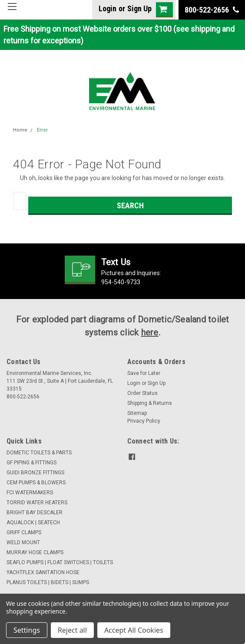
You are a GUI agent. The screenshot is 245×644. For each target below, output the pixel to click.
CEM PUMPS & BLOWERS (36, 483)
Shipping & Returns (150, 403)
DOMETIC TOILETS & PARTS (39, 453)
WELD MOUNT (23, 542)
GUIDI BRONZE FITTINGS (35, 473)
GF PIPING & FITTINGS (31, 463)
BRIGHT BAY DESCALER (35, 513)
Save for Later (144, 373)
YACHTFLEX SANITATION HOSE (43, 572)
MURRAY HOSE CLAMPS (35, 552)
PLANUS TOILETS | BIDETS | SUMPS (48, 582)
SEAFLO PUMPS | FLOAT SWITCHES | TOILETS (60, 562)
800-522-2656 (212, 10)
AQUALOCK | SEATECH (33, 522)
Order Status (142, 393)
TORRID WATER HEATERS (37, 503)
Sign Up (139, 8)
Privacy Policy (144, 421)
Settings (27, 630)
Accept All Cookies (134, 630)
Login (108, 8)
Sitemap (137, 413)
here (150, 332)
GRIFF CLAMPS (24, 532)
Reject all (72, 630)
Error (42, 130)
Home (20, 130)
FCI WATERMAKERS (30, 493)
